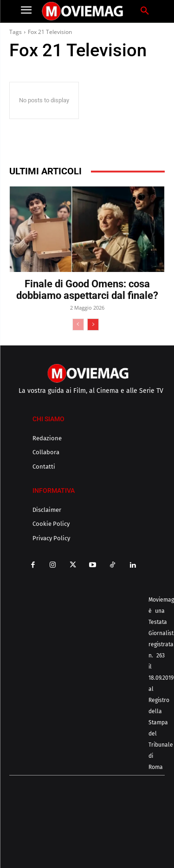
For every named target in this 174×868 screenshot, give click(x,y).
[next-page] (93, 325)
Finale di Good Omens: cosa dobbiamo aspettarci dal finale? (87, 290)
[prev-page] (78, 325)
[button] (145, 11)
